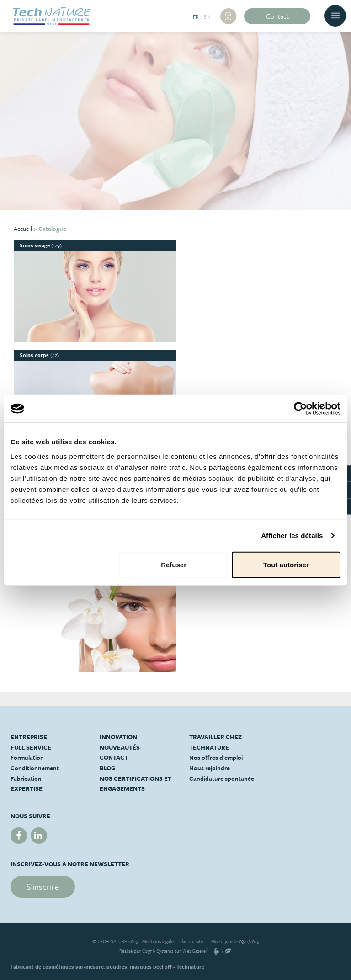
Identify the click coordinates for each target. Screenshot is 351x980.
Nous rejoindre (210, 768)
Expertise (27, 788)
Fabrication (26, 778)
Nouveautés (120, 747)
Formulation (27, 757)
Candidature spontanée (222, 778)
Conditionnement (35, 768)
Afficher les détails (292, 535)
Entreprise (29, 737)
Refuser (174, 564)
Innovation (118, 737)
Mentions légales (159, 941)
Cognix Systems (158, 951)
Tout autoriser (286, 564)
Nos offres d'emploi (216, 757)
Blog (107, 768)
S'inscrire (43, 887)
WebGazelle (194, 951)
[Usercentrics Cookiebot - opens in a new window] (300, 409)
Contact (277, 16)
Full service (31, 747)
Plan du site (191, 941)
